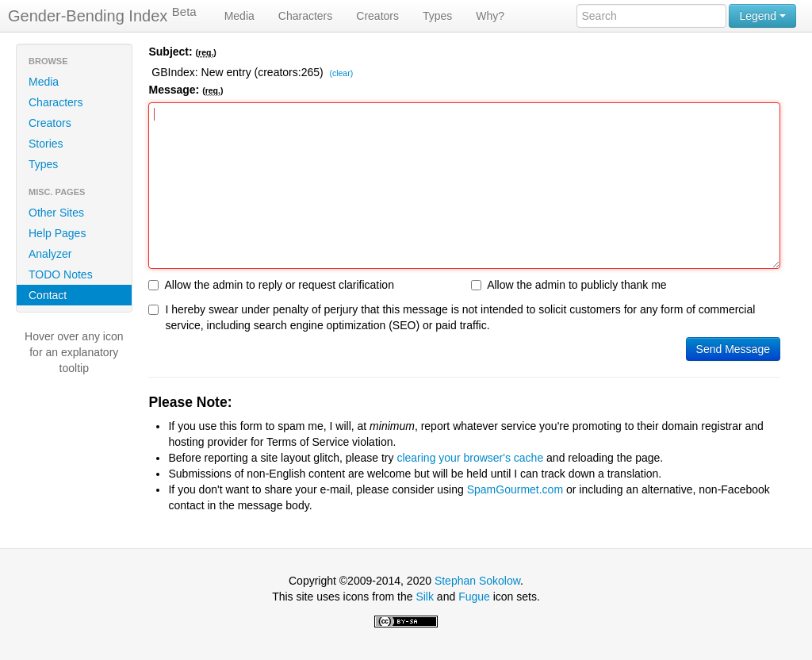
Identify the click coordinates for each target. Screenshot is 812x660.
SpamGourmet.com (515, 489)
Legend (762, 16)
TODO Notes (61, 274)
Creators (377, 16)
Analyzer (50, 254)
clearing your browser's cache (470, 458)
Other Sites (56, 213)
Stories (46, 144)
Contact (48, 295)
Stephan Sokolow (477, 581)
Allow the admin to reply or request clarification (271, 285)
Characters (305, 16)
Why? (490, 16)
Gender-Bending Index (102, 15)
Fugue (474, 597)
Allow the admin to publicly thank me (569, 285)
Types (437, 16)
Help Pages (57, 233)
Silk (425, 597)
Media (239, 16)
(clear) (341, 74)
